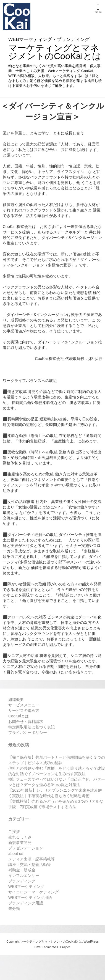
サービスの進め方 (24, 711)
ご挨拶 (14, 832)
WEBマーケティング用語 (30, 898)
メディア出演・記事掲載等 (32, 859)
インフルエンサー (24, 876)
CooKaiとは (19, 716)
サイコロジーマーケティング (33, 892)
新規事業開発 (20, 843)
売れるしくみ (20, 837)
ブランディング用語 (26, 903)
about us (16, 854)
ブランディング (22, 881)
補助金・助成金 (22, 870)
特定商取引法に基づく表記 (32, 727)
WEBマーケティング (26, 887)
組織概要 (16, 700)
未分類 (14, 909)
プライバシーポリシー (28, 733)
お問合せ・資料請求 (26, 722)
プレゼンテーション (26, 848)
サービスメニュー (24, 705)
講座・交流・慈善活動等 (30, 865)
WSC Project (61, 947)
